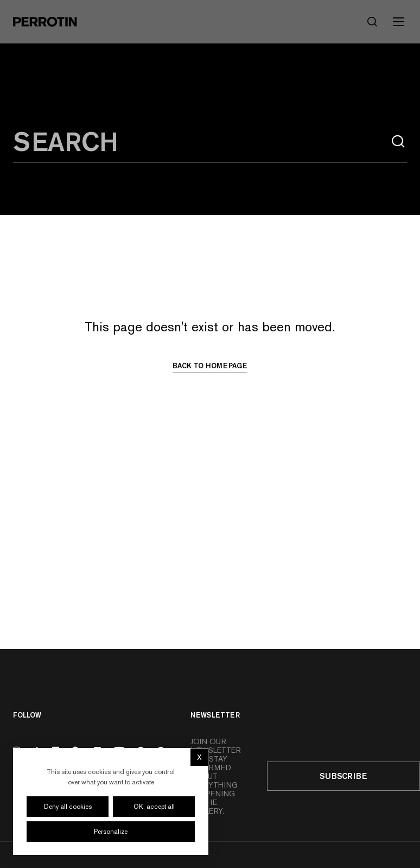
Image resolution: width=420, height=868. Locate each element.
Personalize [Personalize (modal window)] (111, 832)
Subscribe (343, 776)
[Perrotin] (45, 22)
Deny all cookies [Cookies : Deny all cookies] (68, 807)
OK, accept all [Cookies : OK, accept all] (154, 807)
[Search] (372, 22)
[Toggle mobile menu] (398, 22)
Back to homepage (210, 366)
